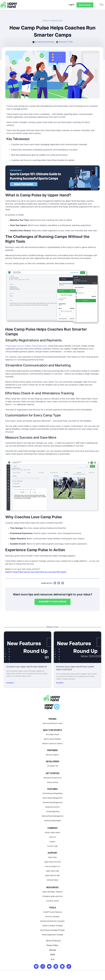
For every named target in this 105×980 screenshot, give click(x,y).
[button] (55, 583)
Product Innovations (52, 21)
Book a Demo (85, 5)
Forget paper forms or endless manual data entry (26, 346)
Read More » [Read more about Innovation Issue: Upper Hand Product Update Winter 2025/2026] (60, 683)
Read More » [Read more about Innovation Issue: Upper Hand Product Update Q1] (10, 683)
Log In (71, 5)
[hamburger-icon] (101, 5)
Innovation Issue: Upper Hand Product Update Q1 (27, 667)
